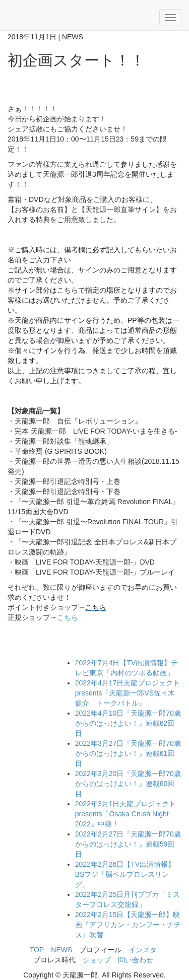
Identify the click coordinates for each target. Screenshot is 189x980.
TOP (37, 950)
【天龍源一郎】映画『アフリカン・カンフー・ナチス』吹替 (128, 925)
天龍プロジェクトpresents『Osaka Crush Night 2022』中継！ (126, 814)
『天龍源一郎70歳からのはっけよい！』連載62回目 (128, 723)
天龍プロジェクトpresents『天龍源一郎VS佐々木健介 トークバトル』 (128, 693)
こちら (68, 617)
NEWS (61, 950)
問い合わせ (136, 960)
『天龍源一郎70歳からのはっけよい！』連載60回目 (128, 784)
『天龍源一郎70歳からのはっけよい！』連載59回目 (128, 844)
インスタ (143, 950)
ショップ (97, 960)
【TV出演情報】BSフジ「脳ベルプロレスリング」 (125, 874)
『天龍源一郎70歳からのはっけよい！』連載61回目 (128, 753)
